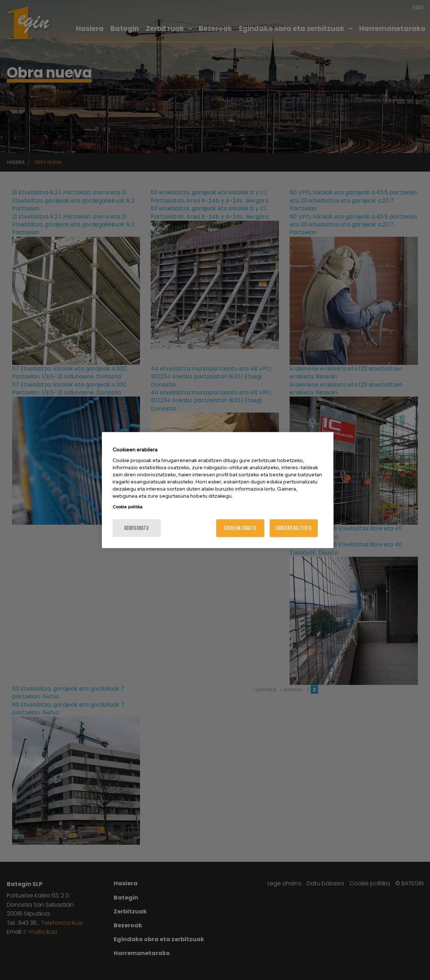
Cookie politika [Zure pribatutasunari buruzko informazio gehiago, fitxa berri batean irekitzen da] (128, 507)
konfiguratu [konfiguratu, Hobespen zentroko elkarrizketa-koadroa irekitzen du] (136, 528)
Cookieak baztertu (294, 528)
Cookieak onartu (240, 528)
